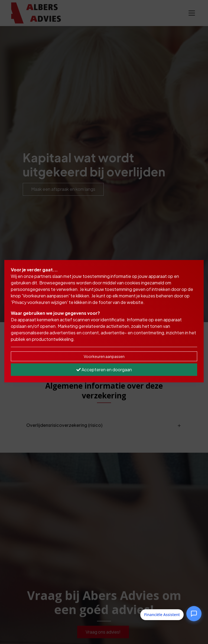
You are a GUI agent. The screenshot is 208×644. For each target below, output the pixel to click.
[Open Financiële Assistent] (194, 614)
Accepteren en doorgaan (104, 369)
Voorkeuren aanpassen (104, 356)
